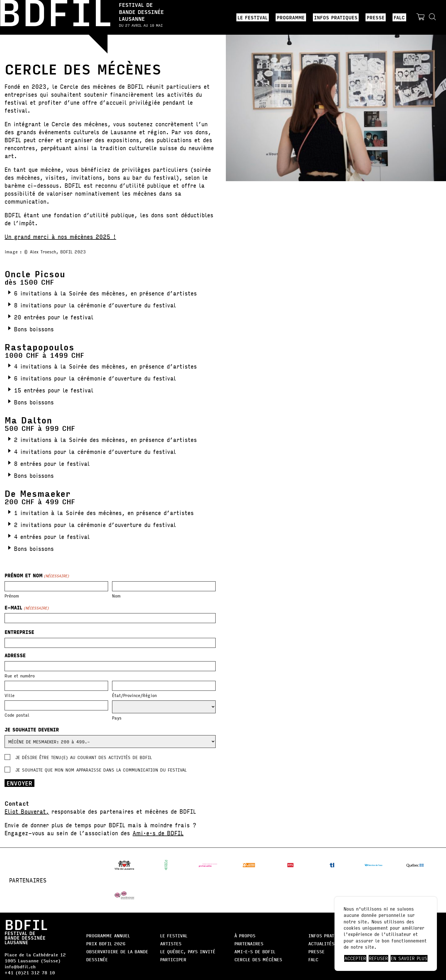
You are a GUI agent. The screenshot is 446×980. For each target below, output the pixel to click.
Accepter (355, 958)
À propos (245, 935)
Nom (116, 595)
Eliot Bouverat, (27, 811)
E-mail (27, 608)
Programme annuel (108, 935)
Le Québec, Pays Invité (188, 951)
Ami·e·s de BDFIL (158, 833)
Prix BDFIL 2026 (106, 943)
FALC (399, 17)
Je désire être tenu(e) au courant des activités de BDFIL (84, 757)
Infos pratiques (336, 17)
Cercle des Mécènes (258, 959)
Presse (376, 17)
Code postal (17, 715)
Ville (10, 695)
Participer (173, 959)
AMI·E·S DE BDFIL (255, 951)
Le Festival (253, 17)
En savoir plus (409, 958)
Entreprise (20, 632)
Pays (117, 717)
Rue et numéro (20, 675)
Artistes (171, 943)
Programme (291, 17)
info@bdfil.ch (20, 966)
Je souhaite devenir (32, 730)
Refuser (378, 958)
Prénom (12, 595)
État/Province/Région (134, 695)
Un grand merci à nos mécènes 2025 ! (60, 236)
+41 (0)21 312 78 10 (30, 972)
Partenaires (249, 943)
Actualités (321, 943)
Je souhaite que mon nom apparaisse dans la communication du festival (101, 770)
